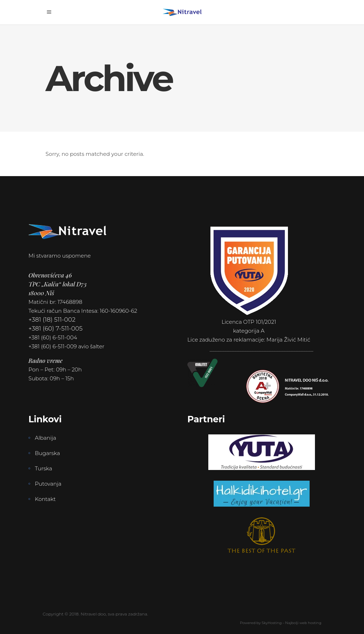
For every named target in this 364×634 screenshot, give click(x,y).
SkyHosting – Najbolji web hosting (291, 623)
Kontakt (45, 499)
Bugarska (47, 453)
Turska (44, 468)
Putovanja (48, 484)
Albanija (45, 438)
